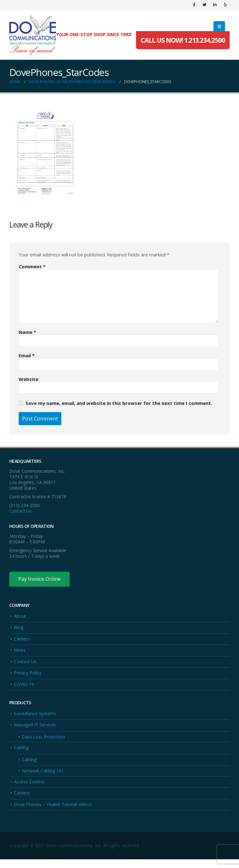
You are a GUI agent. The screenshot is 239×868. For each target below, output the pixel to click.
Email (27, 355)
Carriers (22, 801)
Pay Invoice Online (40, 579)
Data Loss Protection (43, 742)
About (20, 616)
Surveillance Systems (35, 718)
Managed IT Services (35, 730)
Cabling (21, 753)
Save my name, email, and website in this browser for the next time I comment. (119, 403)
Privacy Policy (28, 676)
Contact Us (21, 511)
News (20, 652)
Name (27, 332)
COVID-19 (24, 688)
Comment (32, 266)
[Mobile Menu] (219, 26)
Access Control (29, 789)
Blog (19, 628)
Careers (22, 640)
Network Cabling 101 (43, 778)
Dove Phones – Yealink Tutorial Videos (53, 813)
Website (28, 379)
